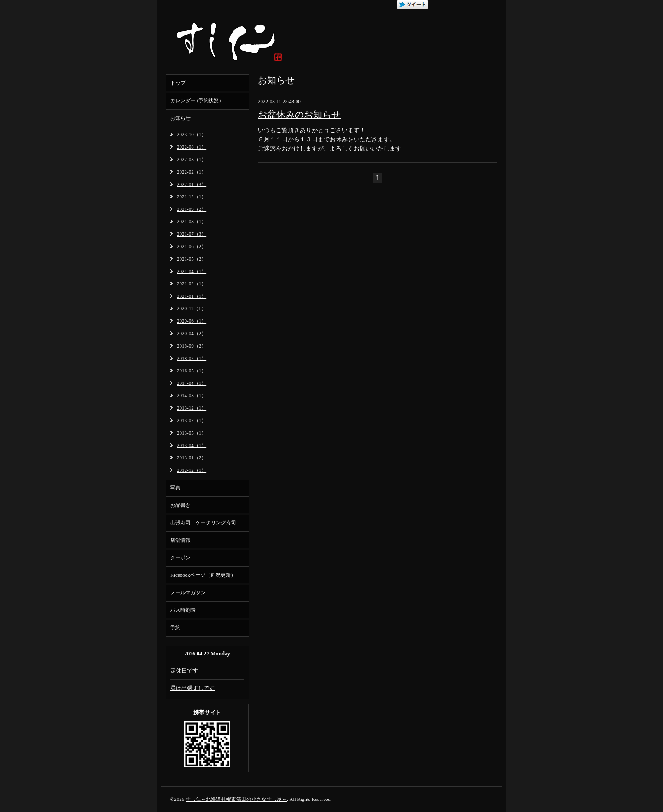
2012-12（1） (192, 470)
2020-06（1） (192, 321)
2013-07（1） (192, 420)
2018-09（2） (192, 346)
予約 (175, 627)
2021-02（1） (192, 284)
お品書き (180, 505)
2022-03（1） (192, 159)
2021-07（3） (192, 234)
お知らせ (180, 118)
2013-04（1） (192, 445)
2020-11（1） (192, 308)
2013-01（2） (192, 458)
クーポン (180, 557)
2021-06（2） (192, 246)
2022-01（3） (192, 184)
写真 (175, 487)
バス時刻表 (183, 610)
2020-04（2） (192, 333)
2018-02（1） (192, 358)
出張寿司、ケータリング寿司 (203, 522)
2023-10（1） (192, 134)
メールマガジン (188, 592)
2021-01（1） (192, 296)
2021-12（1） (192, 197)
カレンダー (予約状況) (195, 100)
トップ (178, 83)
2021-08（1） (192, 221)
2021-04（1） (192, 271)
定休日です (184, 671)
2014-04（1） (192, 383)
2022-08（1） (192, 147)
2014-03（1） (192, 395)
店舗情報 (180, 540)
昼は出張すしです (192, 688)
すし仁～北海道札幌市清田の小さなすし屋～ (236, 799)
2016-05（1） (192, 371)
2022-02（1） (192, 172)
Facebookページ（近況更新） (203, 575)
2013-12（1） (192, 408)
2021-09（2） (192, 209)
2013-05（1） (192, 433)
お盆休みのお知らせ (299, 115)
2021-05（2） (192, 259)
